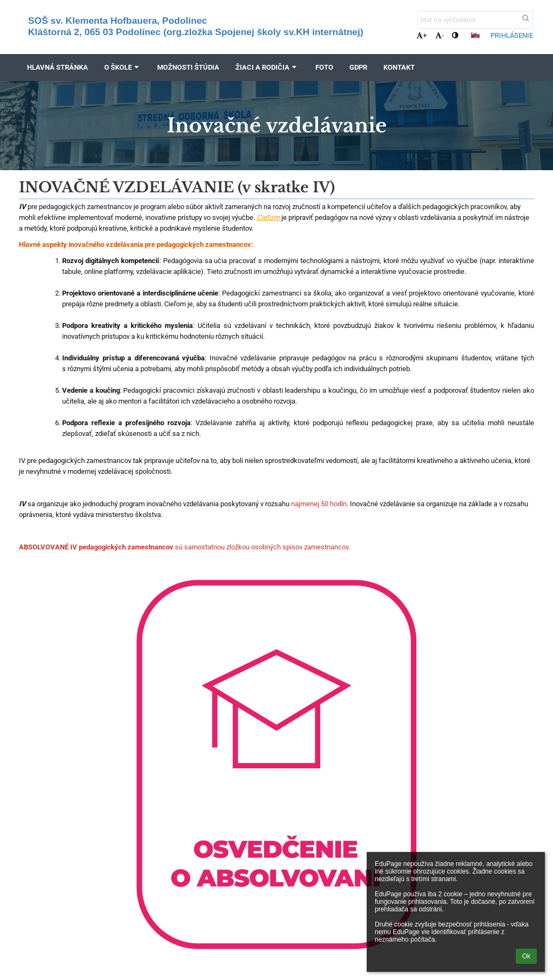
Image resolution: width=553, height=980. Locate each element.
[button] (475, 35)
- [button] (440, 35)
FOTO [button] (324, 67)
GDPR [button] (358, 67)
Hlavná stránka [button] (58, 67)
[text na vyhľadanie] (475, 20)
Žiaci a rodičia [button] (267, 67)
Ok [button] (526, 956)
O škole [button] (123, 67)
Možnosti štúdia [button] (188, 67)
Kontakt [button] (399, 67)
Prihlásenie (512, 35)
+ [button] (422, 35)
